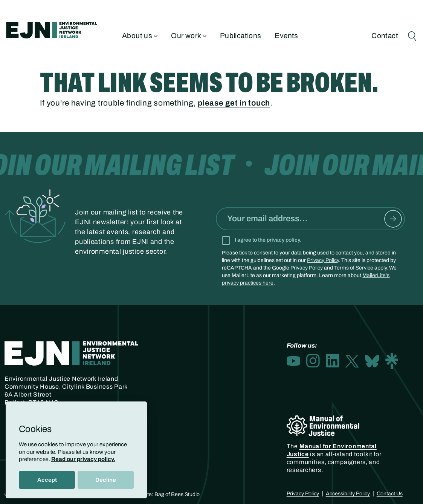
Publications (241, 35)
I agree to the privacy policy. (268, 240)
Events (286, 35)
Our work (189, 35)
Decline (106, 480)
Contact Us (390, 494)
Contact (385, 35)
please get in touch (234, 103)
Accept (47, 480)
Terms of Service (354, 268)
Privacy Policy (323, 260)
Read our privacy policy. (83, 459)
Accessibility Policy (348, 494)
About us (140, 35)
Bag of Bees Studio (177, 494)
